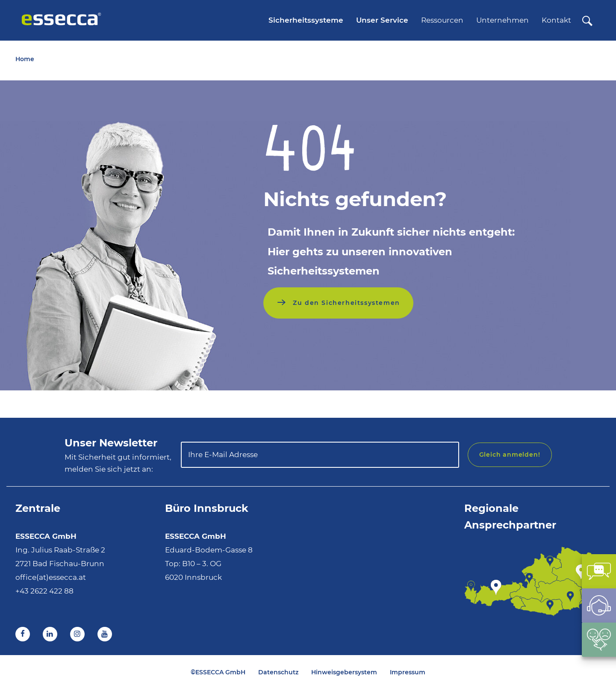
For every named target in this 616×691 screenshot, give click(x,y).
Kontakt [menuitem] (556, 20)
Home (25, 59)
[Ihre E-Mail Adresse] (320, 455)
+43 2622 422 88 (44, 591)
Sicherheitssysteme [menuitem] (306, 20)
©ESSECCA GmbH (218, 672)
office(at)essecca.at (51, 577)
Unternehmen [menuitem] (503, 20)
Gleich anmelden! (510, 455)
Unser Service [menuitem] (382, 20)
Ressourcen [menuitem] (442, 20)
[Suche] (587, 21)
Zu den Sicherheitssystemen (345, 303)
